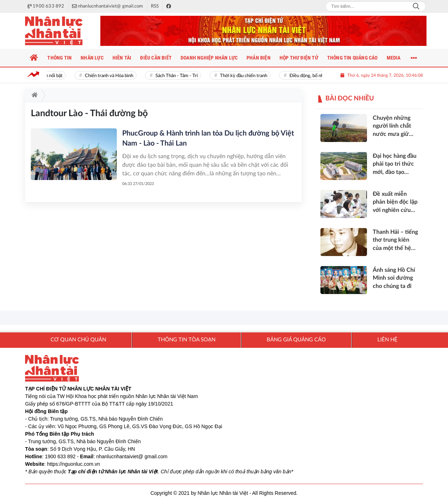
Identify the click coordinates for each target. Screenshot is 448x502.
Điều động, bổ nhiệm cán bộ (318, 76)
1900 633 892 (60, 456)
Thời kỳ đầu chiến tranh (245, 76)
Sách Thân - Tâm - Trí (178, 76)
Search (416, 6)
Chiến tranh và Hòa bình (110, 76)
